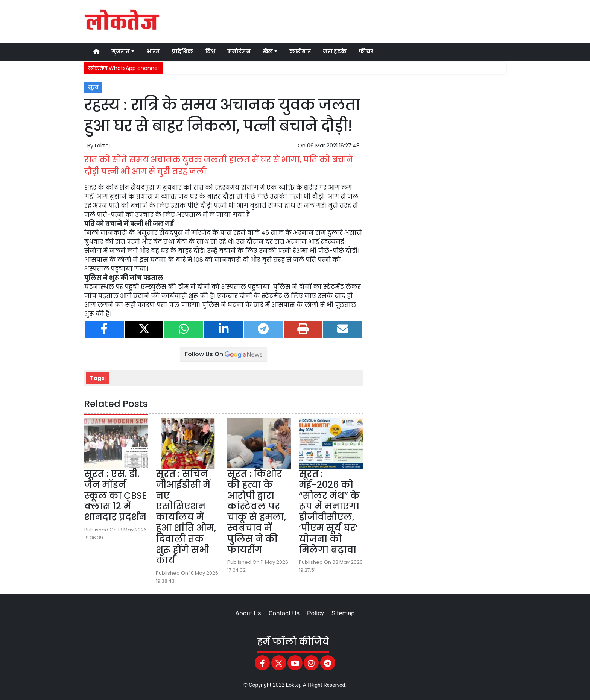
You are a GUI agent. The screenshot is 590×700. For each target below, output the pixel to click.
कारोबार (300, 52)
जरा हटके (335, 52)
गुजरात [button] (121, 52)
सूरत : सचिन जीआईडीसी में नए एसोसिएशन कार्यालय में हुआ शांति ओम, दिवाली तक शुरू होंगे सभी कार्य (186, 517)
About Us (248, 613)
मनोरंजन (239, 52)
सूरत (93, 87)
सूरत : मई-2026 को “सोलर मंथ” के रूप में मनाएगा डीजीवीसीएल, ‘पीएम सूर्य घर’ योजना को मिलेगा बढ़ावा (329, 512)
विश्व (210, 52)
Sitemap (343, 613)
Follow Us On (224, 354)
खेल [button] (268, 52)
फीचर (366, 52)
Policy (316, 613)
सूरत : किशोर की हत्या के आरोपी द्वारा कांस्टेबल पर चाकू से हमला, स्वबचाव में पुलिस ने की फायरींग (257, 512)
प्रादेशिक (182, 52)
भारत (153, 52)
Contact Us (284, 613)
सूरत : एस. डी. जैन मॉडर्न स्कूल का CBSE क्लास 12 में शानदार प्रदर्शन (116, 495)
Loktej (102, 146)
